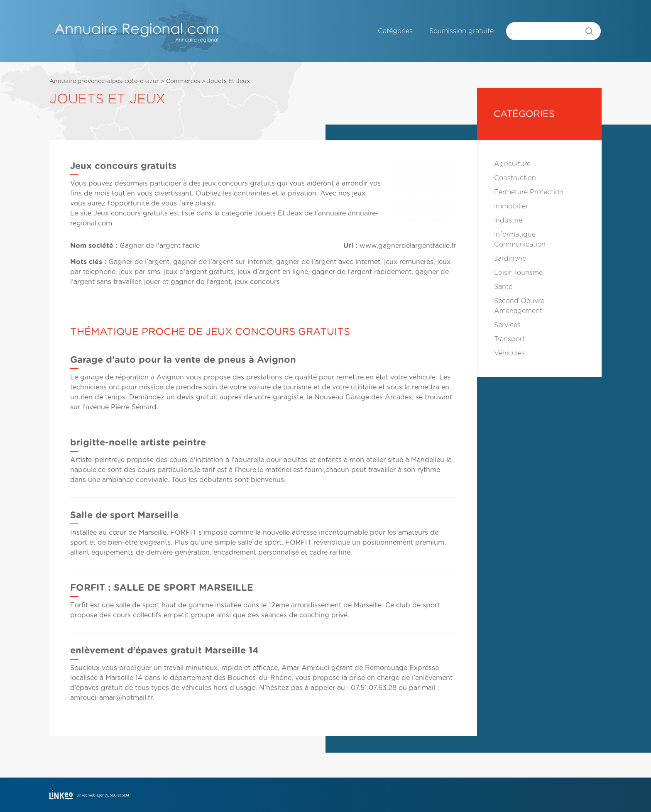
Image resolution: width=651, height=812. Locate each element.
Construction (515, 178)
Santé (503, 287)
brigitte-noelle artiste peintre (138, 443)
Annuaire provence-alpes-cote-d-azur (104, 81)
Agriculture (512, 164)
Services (507, 325)
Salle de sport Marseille (124, 515)
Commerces (183, 81)
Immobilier (511, 206)
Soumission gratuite (461, 31)
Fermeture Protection (529, 192)
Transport (509, 339)
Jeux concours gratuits (131, 213)
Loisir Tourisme (518, 273)
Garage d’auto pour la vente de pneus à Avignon (183, 360)
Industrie (508, 220)
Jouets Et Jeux (229, 81)
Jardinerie (510, 259)
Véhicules (509, 353)
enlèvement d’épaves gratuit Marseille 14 (164, 651)
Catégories (395, 31)
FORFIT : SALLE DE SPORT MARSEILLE (162, 588)
